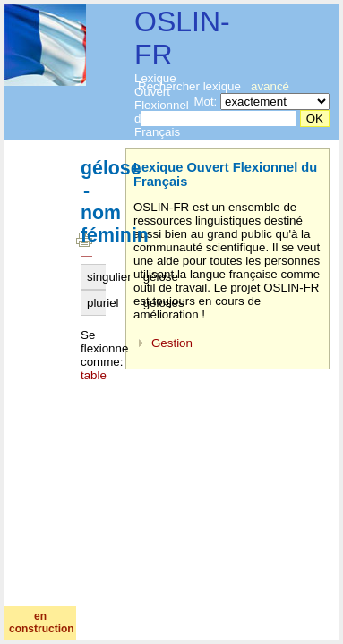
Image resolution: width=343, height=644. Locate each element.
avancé (270, 86)
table (94, 375)
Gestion (172, 343)
